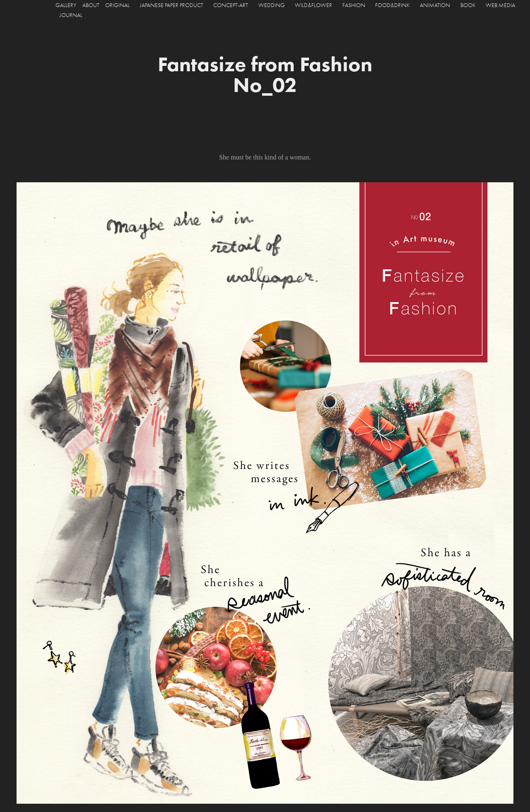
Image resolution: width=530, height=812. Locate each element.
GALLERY (66, 5)
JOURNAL (71, 15)
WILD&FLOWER (313, 5)
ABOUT (91, 5)
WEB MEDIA (500, 5)
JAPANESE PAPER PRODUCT (172, 5)
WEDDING (272, 5)
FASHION (354, 5)
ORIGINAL (117, 5)
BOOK (468, 5)
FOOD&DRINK (393, 5)
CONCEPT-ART (231, 5)
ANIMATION (435, 5)
